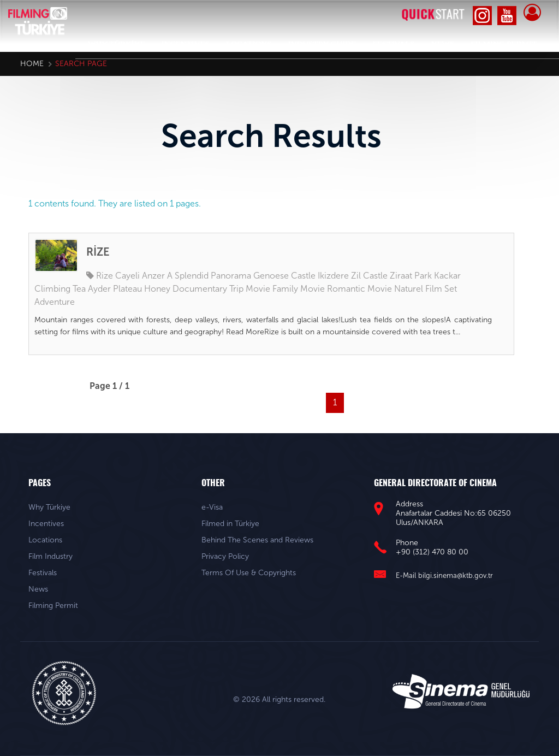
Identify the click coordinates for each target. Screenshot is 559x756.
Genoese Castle (284, 276)
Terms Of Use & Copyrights (249, 573)
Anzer (153, 276)
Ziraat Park (411, 276)
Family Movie (299, 289)
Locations (45, 540)
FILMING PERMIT (504, 44)
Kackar (447, 276)
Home (32, 64)
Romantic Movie (359, 289)
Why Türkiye (49, 507)
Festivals (43, 573)
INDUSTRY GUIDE (322, 44)
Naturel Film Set (426, 289)
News (38, 589)
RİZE (98, 252)
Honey (157, 289)
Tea (79, 289)
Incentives (46, 524)
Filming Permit (53, 606)
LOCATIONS (249, 44)
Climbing (52, 289)
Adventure (55, 302)
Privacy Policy (225, 556)
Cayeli (127, 276)
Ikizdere (333, 276)
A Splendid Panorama (209, 276)
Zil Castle (369, 276)
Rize (105, 276)
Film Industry (50, 556)
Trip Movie (250, 289)
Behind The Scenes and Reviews (257, 540)
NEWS (443, 44)
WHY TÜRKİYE (117, 44)
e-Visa (212, 507)
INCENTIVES (186, 44)
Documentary (200, 289)
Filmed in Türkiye (230, 524)
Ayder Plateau (115, 289)
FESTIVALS (393, 44)
